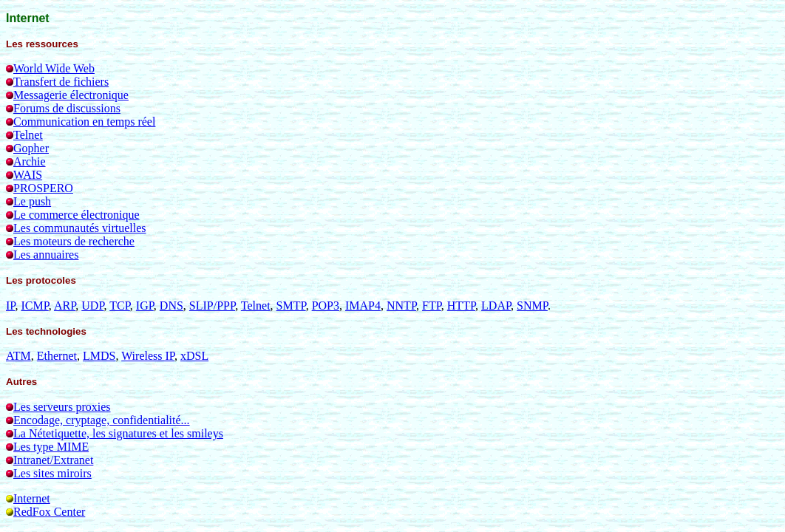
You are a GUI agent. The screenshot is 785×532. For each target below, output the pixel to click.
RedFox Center (49, 512)
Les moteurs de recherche (74, 241)
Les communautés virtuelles (80, 228)
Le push (32, 201)
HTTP (461, 306)
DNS (171, 306)
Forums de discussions (67, 108)
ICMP (34, 306)
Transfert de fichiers (61, 82)
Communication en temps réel (84, 122)
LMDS (99, 356)
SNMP (532, 306)
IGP (145, 306)
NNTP (401, 306)
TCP (120, 306)
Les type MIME (51, 447)
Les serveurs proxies (62, 407)
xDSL (194, 356)
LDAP (496, 306)
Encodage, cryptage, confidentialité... (102, 420)
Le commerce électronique (77, 215)
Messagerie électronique (71, 95)
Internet (32, 498)
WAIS (28, 175)
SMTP (291, 306)
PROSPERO (43, 188)
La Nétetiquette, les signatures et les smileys (118, 433)
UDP (92, 306)
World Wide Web (54, 68)
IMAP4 (363, 306)
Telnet (28, 135)
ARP (65, 306)
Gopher (31, 148)
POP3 (326, 306)
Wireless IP (148, 356)
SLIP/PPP (212, 306)
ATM (18, 356)
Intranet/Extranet (53, 460)
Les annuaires (46, 255)
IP (10, 306)
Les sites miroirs (52, 473)
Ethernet (57, 356)
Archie (30, 161)
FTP (432, 306)
